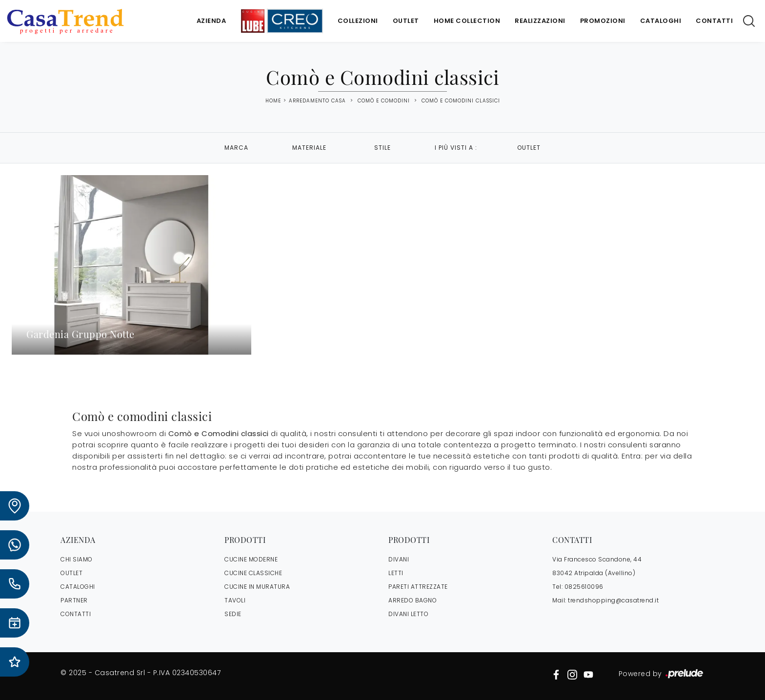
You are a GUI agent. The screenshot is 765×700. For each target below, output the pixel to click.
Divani (399, 559)
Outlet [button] (529, 148)
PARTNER (74, 600)
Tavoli (235, 600)
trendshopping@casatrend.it (613, 600)
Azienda (211, 21)
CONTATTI (76, 614)
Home (273, 101)
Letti (396, 573)
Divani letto (408, 614)
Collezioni (358, 21)
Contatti (714, 21)
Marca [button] (236, 148)
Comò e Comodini (384, 101)
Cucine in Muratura (257, 587)
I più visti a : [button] (456, 148)
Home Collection (467, 21)
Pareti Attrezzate (418, 587)
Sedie (233, 614)
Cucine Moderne (251, 559)
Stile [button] (382, 148)
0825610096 (584, 587)
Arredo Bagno (413, 600)
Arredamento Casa (317, 101)
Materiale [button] (309, 148)
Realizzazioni (540, 21)
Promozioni (603, 21)
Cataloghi (661, 21)
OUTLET (71, 573)
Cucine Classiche (253, 573)
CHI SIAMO (77, 559)
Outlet (406, 21)
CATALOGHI (78, 587)
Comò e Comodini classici (461, 101)
